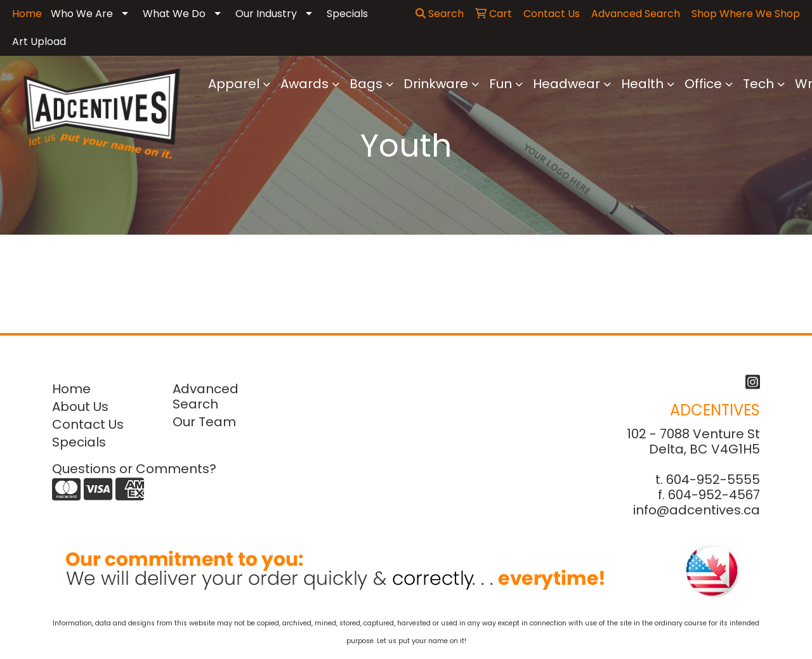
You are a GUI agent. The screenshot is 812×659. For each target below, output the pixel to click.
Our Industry (266, 14)
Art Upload (39, 42)
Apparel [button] (234, 84)
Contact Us (88, 424)
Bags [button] (366, 84)
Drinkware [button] (436, 84)
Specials (347, 14)
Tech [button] (758, 84)
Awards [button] (304, 84)
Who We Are (82, 14)
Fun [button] (501, 84)
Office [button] (703, 84)
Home (71, 389)
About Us (80, 407)
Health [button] (642, 84)
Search (440, 14)
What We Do (174, 14)
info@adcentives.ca (697, 510)
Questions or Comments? (134, 469)
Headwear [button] (566, 84)
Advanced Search (206, 396)
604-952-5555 (713, 480)
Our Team (204, 422)
